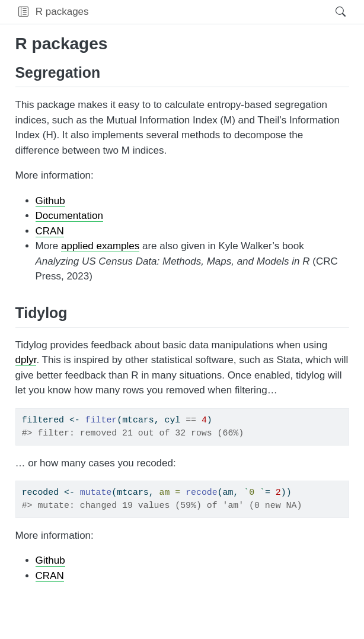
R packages (62, 12)
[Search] (331, 12)
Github (50, 201)
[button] (23, 12)
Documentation (69, 216)
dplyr (26, 360)
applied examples (100, 246)
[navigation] (208, 12)
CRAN (50, 231)
